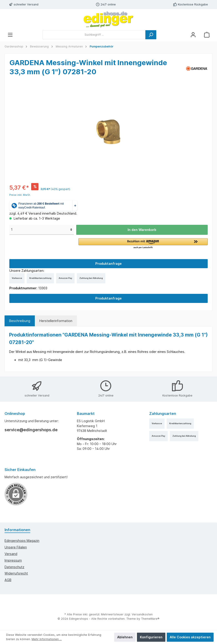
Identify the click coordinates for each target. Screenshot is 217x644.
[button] (143, 244)
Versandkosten (142, 614)
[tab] (20, 321)
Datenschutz (14, 567)
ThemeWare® (150, 619)
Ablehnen (125, 637)
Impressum (13, 560)
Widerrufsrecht (16, 573)
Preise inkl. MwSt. (20, 195)
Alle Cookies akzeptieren (190, 637)
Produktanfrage (108, 264)
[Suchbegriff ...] (94, 35)
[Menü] (10, 35)
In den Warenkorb (142, 230)
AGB (8, 580)
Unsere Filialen (16, 547)
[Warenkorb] (207, 35)
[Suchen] (151, 35)
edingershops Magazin (22, 541)
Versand (11, 554)
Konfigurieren (151, 637)
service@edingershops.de (31, 430)
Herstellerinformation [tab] (56, 321)
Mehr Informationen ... (47, 639)
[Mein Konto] (193, 35)
